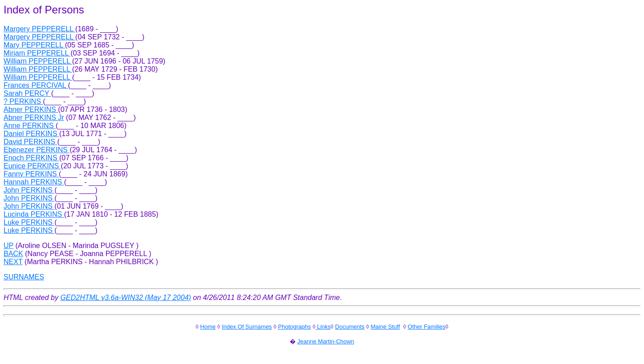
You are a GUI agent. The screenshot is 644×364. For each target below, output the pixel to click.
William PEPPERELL (38, 61)
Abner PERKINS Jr (34, 118)
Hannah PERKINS (34, 182)
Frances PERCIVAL (36, 85)
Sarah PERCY (27, 93)
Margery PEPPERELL (39, 29)
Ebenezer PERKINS (37, 150)
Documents (350, 327)
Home (208, 327)
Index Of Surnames (247, 327)
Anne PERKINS (30, 126)
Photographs (295, 327)
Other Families (427, 327)
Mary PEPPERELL (34, 45)
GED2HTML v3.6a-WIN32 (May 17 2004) (126, 298)
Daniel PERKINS (32, 134)
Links (323, 327)
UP (8, 246)
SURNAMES (24, 277)
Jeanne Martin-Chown (326, 341)
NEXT (13, 262)
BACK (13, 254)
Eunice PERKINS (32, 166)
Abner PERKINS (31, 109)
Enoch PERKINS (32, 158)
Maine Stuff (386, 327)
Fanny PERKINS (31, 174)
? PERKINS (23, 101)
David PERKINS (30, 142)
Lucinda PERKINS (34, 214)
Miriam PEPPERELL (37, 53)
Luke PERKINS (29, 222)
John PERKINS (29, 190)
